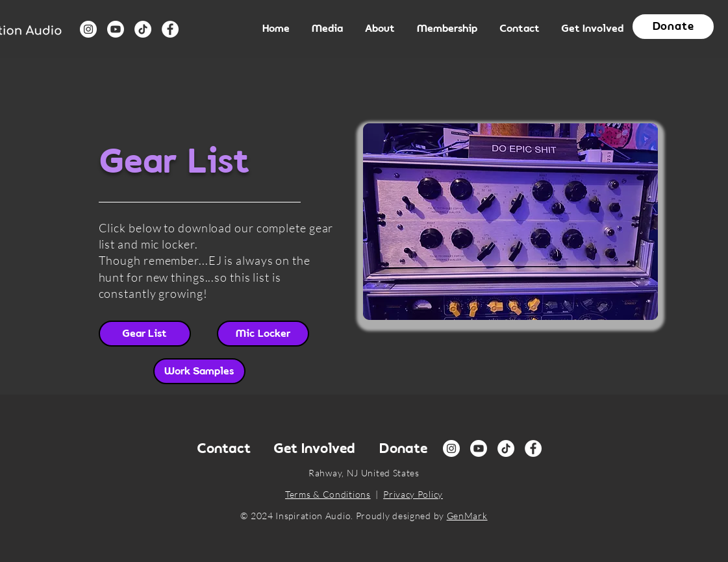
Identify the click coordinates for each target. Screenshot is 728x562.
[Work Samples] (199, 371)
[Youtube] (116, 29)
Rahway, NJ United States (364, 473)
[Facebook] (170, 29)
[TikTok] (143, 29)
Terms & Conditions (328, 494)
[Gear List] (145, 334)
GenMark (467, 516)
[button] (329, 29)
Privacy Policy (413, 494)
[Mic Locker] (263, 334)
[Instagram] (88, 29)
